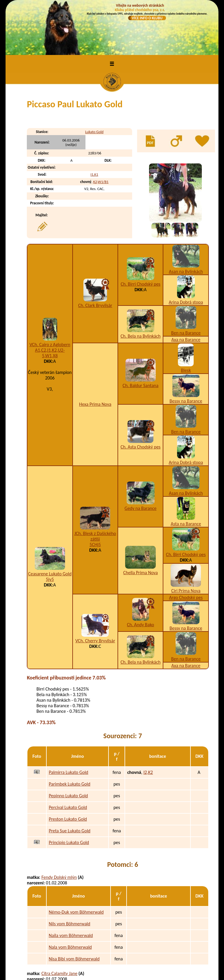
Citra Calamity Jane (59, 924)
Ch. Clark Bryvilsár (95, 256)
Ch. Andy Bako (140, 575)
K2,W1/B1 (101, 132)
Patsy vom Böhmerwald (71, 959)
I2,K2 (148, 723)
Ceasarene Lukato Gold (50, 524)
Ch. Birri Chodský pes (141, 235)
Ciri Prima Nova (186, 541)
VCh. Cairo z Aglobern (50, 295)
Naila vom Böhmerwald (71, 886)
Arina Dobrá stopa (186, 253)
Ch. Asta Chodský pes (140, 397)
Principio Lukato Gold (69, 793)
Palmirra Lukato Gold (68, 723)
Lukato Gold (94, 82)
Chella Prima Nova (141, 523)
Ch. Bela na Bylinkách (140, 287)
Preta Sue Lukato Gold (70, 781)
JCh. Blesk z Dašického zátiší (95, 487)
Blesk (186, 321)
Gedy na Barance (140, 459)
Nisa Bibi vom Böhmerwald (74, 909)
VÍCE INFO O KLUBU (147, 18)
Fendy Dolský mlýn (59, 828)
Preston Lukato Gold (68, 770)
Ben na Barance (186, 283)
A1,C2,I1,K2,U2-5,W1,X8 (50, 303)
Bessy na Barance (186, 352)
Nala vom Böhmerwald (70, 898)
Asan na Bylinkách (186, 222)
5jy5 (50, 530)
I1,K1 (94, 125)
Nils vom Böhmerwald (69, 874)
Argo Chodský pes (186, 548)
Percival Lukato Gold (68, 758)
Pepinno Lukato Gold (68, 746)
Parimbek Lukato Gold (69, 735)
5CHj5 (95, 495)
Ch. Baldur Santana (140, 336)
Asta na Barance (186, 474)
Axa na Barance (186, 290)
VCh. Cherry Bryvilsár (95, 591)
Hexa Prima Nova (95, 355)
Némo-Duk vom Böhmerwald (76, 863)
